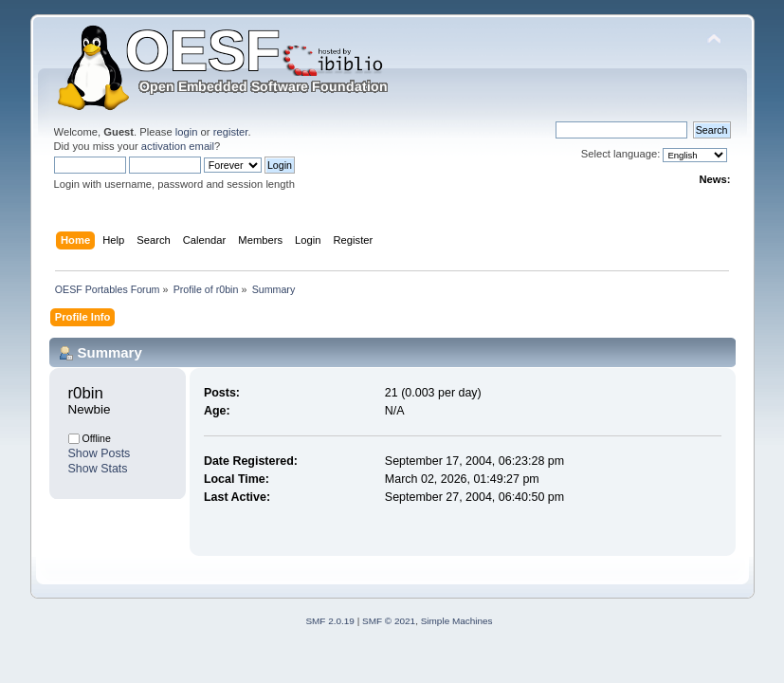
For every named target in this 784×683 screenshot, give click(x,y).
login (187, 132)
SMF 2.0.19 (330, 621)
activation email (178, 146)
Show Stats (98, 469)
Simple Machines (457, 621)
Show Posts (100, 453)
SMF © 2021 (389, 621)
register (231, 132)
